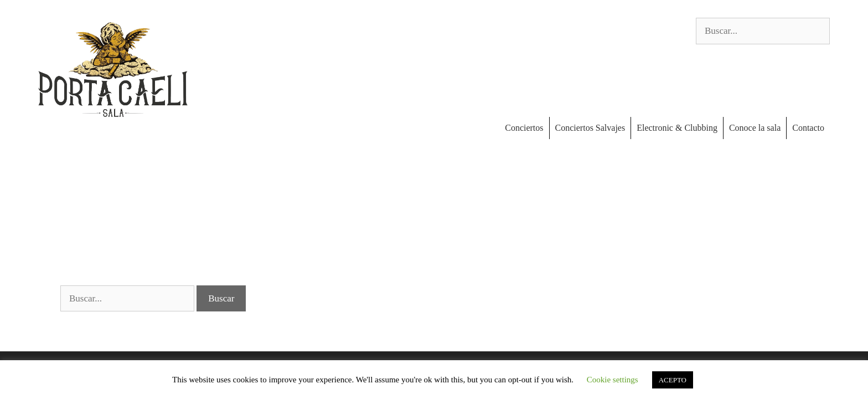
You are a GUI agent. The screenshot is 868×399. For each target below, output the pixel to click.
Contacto (808, 128)
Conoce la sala (755, 128)
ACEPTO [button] (673, 380)
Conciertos (524, 128)
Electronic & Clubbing (677, 128)
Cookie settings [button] (613, 380)
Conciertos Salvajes (590, 128)
